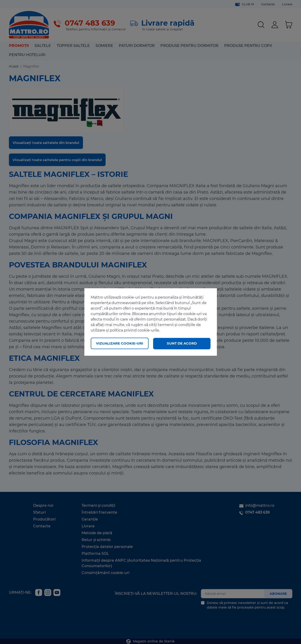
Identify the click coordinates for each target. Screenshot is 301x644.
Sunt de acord (182, 343)
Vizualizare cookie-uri (120, 343)
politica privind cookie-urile (134, 330)
